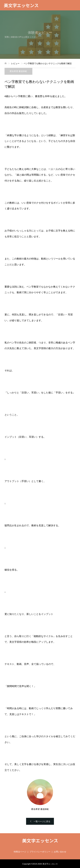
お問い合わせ (60, 852)
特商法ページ (20, 852)
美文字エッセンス (21, 5)
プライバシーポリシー (40, 852)
